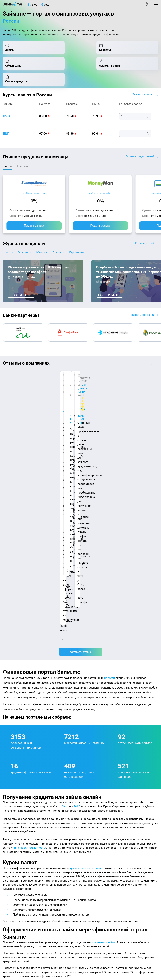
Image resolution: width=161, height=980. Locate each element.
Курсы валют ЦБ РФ (16, 841)
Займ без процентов (95, 872)
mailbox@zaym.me (21, 911)
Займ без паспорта (94, 865)
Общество (50, 248)
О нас (7, 804)
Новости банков (21, 291)
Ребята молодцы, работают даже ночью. (32, 378)
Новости (8, 248)
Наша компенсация (16, 808)
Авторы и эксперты (63, 804)
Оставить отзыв (81, 416)
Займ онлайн (91, 833)
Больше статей (144, 239)
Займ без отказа (93, 888)
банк (65, 570)
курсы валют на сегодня (85, 632)
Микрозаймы (91, 818)
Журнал (8, 818)
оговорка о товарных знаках (115, 951)
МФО (77, 570)
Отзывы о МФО (13, 857)
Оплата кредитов (14, 888)
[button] (157, 360)
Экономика (29, 248)
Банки (7, 865)
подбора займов (104, 751)
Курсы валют (93, 248)
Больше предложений (140, 152)
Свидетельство (11, 954)
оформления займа (103, 706)
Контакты (30, 804)
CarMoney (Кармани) (54, 372)
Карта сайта (50, 808)
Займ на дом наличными (98, 841)
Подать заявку (34, 221)
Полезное (71, 248)
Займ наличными (34, 189)
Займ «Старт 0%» (100, 189)
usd (6, 112)
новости (110, 442)
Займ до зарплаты (94, 880)
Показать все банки (141, 311)
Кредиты (8, 880)
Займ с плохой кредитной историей (105, 857)
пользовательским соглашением (82, 942)
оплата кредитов (49, 770)
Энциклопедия (12, 826)
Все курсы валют (143, 90)
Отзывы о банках (14, 849)
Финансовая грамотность (29, 612)
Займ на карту (91, 849)
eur (6, 129)
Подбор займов (13, 896)
